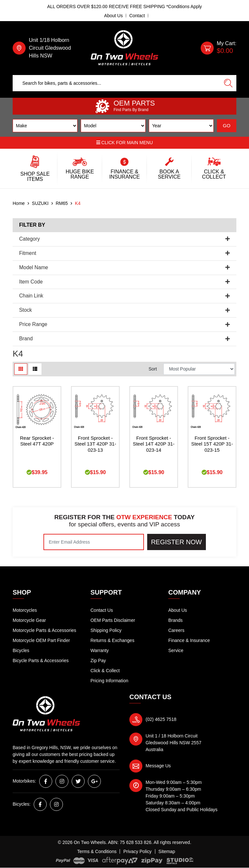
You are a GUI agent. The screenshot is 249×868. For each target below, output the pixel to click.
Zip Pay (98, 660)
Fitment (124, 253)
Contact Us (102, 610)
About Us (113, 16)
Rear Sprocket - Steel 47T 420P (37, 441)
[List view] (35, 369)
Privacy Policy (137, 851)
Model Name (124, 267)
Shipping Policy (106, 630)
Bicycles (21, 650)
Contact (137, 16)
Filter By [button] (32, 225)
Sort (153, 369)
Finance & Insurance (189, 640)
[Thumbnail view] (21, 369)
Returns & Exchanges (112, 640)
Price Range (124, 324)
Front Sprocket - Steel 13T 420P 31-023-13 (95, 444)
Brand (124, 339)
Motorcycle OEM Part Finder (41, 640)
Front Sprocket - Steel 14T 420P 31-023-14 (154, 444)
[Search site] (228, 83)
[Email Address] (94, 542)
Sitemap (167, 851)
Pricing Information (109, 681)
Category (124, 239)
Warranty (100, 650)
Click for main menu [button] (125, 143)
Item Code (124, 282)
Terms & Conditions (97, 851)
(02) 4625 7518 (161, 719)
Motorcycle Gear (29, 620)
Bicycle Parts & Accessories (41, 660)
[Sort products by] (199, 369)
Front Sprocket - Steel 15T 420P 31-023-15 (212, 444)
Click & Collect (105, 671)
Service (176, 650)
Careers (176, 630)
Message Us (158, 766)
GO (226, 126)
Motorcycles (25, 610)
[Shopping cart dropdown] (219, 48)
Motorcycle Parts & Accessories (44, 630)
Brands (175, 620)
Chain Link (124, 296)
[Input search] (117, 83)
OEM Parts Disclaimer (113, 620)
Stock (124, 310)
